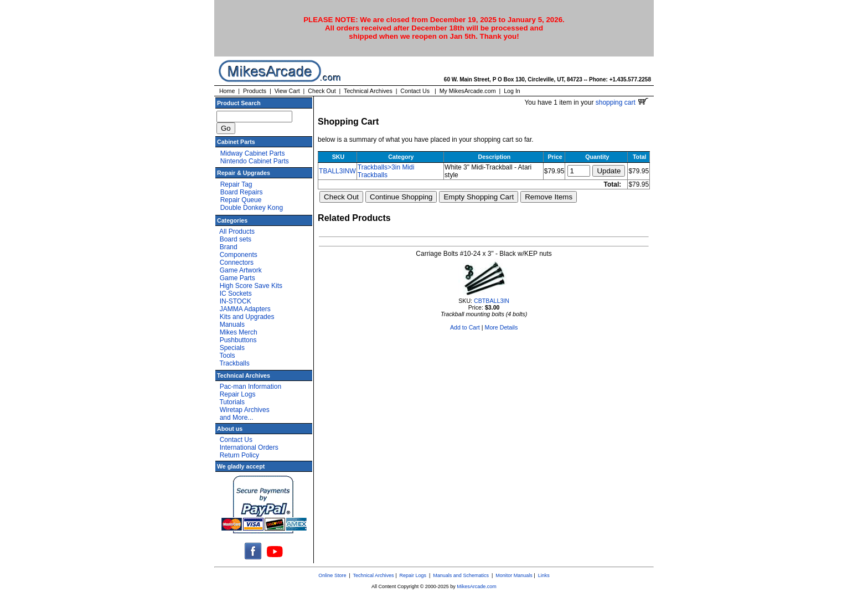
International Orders (249, 447)
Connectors (237, 263)
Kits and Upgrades (247, 317)
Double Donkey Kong (252, 208)
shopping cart (622, 102)
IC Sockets (236, 294)
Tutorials (232, 402)
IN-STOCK (236, 301)
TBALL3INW (337, 171)
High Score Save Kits (251, 286)
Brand (229, 247)
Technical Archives (368, 91)
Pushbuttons (238, 340)
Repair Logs (238, 394)
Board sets (236, 239)
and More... (237, 418)
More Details (502, 327)
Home (227, 91)
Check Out (322, 91)
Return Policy (239, 455)
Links (544, 575)
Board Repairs (242, 192)
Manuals (232, 325)
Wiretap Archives (245, 410)
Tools (227, 356)
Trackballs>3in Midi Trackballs (386, 171)
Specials (232, 348)
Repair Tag (236, 184)
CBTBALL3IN (492, 301)
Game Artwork (241, 270)
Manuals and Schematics (461, 575)
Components (239, 255)
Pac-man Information (250, 387)
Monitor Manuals (514, 575)
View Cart (287, 91)
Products (255, 91)
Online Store (332, 575)
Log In (512, 91)
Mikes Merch (239, 332)
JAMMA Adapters (245, 309)
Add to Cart (465, 327)
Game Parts (237, 278)
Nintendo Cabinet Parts (255, 161)
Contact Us (415, 91)
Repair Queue (241, 200)
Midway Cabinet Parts (253, 153)
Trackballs (234, 363)
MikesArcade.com (477, 586)
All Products (237, 231)
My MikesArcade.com (468, 91)
